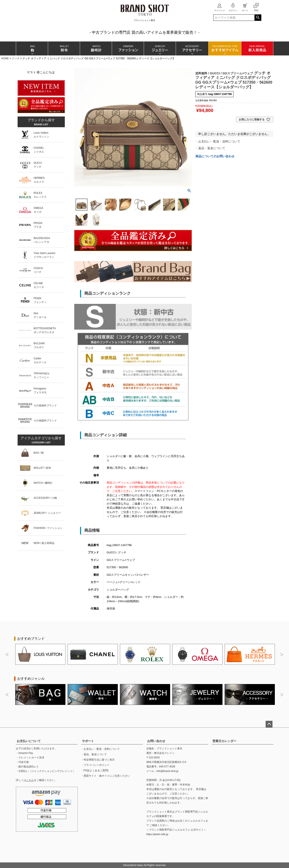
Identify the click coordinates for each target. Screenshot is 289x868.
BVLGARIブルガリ (39, 345)
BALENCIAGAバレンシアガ (42, 240)
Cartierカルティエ (40, 360)
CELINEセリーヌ (39, 285)
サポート (88, 741)
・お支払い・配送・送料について (218, 141)
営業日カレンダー (224, 741)
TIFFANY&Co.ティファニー (42, 375)
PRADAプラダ (38, 225)
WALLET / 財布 (42, 468)
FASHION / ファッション (48, 528)
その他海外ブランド (45, 406)
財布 (64, 48)
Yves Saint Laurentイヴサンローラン (45, 255)
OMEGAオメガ (39, 210)
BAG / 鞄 (39, 453)
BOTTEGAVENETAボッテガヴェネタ (45, 330)
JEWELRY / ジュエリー (47, 513)
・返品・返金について (210, 148)
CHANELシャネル (39, 150)
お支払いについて (29, 741)
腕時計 (96, 48)
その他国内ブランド (45, 421)
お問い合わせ (156, 741)
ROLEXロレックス (40, 195)
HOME (5, 58)
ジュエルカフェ (197, 821)
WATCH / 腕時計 (43, 483)
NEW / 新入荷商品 (44, 543)
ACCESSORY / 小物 (45, 498)
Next (282, 655)
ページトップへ (269, 724)
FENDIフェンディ (40, 300)
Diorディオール (40, 315)
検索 (258, 18)
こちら (30, 780)
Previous (7, 655)
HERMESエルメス (39, 180)
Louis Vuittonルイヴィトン (41, 135)
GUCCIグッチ (38, 165)
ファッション (128, 48)
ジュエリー (160, 48)
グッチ (16, 58)
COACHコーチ (38, 270)
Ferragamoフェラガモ (40, 390)
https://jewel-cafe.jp (157, 834)
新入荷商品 (257, 48)
